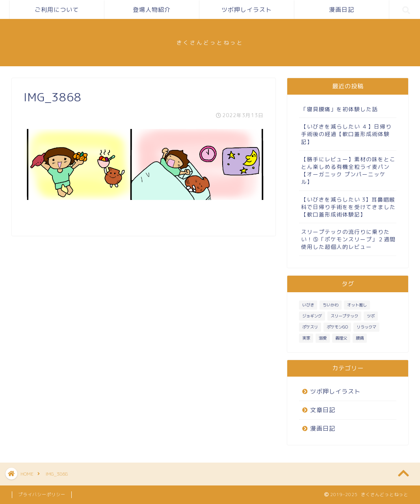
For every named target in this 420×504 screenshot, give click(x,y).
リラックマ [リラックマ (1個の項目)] (366, 327)
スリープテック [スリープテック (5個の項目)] (344, 316)
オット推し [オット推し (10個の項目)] (357, 305)
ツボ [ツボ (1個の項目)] (371, 316)
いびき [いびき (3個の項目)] (308, 305)
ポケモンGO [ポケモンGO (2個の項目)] (337, 327)
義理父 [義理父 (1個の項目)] (341, 338)
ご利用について (57, 10)
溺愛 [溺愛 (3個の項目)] (323, 338)
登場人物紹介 (152, 10)
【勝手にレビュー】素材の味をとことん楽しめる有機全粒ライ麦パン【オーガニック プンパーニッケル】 (348, 171)
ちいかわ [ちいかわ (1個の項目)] (331, 305)
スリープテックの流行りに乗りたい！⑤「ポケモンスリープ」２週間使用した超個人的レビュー (348, 239)
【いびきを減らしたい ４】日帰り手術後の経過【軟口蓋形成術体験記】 (346, 134)
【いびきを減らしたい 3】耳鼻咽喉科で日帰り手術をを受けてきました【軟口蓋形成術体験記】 (348, 207)
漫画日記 (342, 10)
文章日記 (323, 410)
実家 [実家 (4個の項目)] (306, 338)
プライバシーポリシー (42, 495)
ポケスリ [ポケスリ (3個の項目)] (310, 327)
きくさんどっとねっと (210, 42)
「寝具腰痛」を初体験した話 (339, 109)
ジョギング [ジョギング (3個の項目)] (312, 316)
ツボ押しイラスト (247, 10)
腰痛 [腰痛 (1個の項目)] (360, 338)
